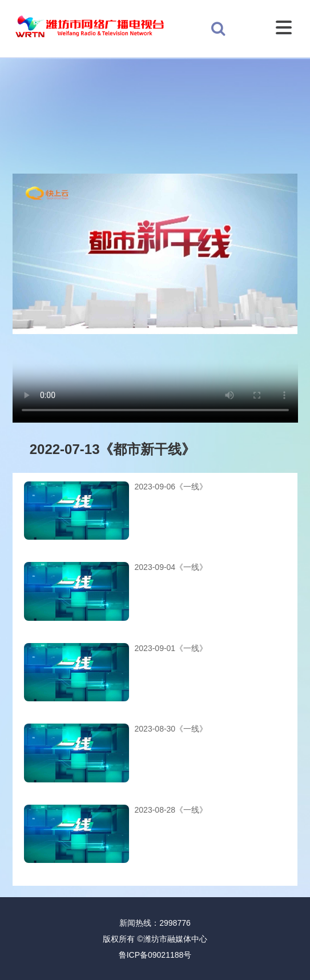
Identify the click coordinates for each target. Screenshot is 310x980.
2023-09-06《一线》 (171, 487)
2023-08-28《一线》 (171, 810)
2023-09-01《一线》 (171, 648)
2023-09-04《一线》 (171, 567)
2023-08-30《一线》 (171, 729)
